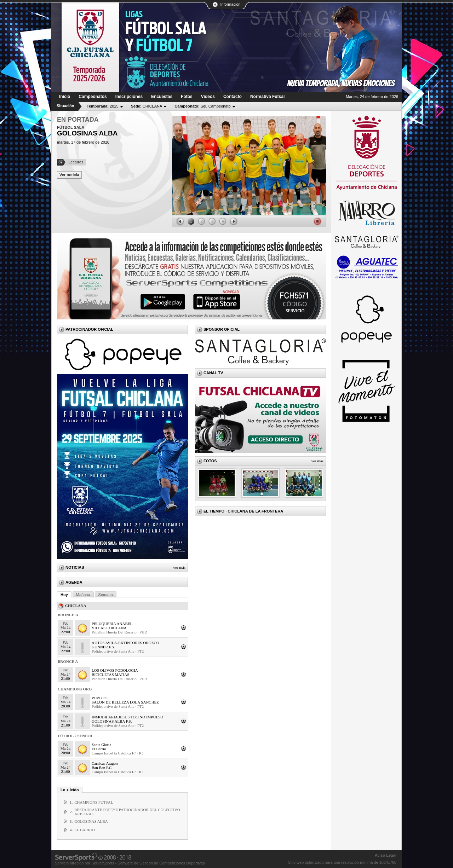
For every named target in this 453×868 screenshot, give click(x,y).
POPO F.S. (100, 698)
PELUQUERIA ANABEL (112, 624)
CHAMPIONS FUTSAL (94, 802)
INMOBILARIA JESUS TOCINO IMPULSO (127, 717)
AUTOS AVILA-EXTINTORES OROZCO (125, 643)
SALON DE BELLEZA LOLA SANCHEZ (125, 702)
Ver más (179, 567)
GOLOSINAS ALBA (91, 821)
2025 (103, 106)
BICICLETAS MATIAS (110, 675)
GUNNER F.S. (103, 647)
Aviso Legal (386, 855)
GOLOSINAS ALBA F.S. (112, 721)
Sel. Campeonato (202, 106)
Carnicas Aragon (105, 763)
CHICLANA (147, 106)
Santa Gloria (101, 745)
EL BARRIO (84, 830)
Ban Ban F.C (102, 768)
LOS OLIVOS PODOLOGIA (115, 670)
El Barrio (99, 749)
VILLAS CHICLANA (109, 628)
